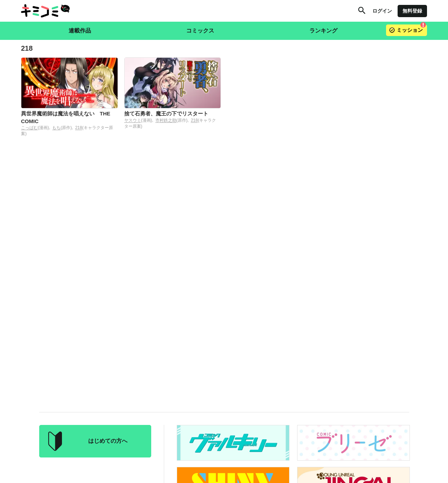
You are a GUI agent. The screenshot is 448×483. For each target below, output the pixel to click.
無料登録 (412, 11)
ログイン (382, 11)
